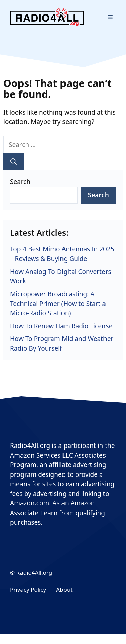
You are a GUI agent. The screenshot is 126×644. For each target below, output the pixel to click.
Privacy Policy (28, 590)
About (64, 590)
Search (20, 182)
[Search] (14, 162)
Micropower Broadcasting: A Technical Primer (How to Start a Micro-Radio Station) (58, 303)
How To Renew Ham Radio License (61, 326)
